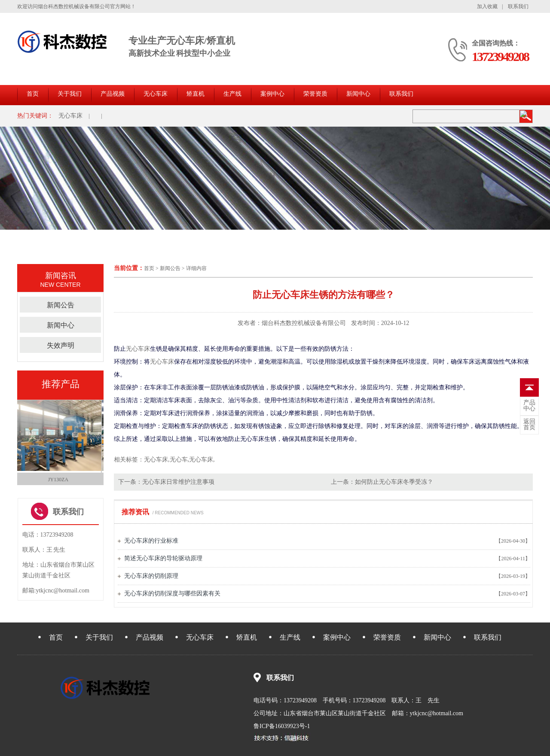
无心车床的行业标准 (151, 541)
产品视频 (113, 94)
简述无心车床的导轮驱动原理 (163, 558)
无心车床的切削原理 (151, 576)
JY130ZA (60, 480)
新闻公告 (170, 268)
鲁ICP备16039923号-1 (282, 726)
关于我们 (70, 94)
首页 (33, 94)
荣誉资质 (315, 94)
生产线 (232, 94)
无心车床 (156, 94)
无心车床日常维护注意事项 (178, 482)
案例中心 (272, 94)
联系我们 (518, 6)
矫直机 (196, 94)
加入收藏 (487, 6)
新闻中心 (358, 94)
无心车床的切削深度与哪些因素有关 (172, 594)
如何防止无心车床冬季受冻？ (394, 482)
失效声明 (61, 345)
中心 (529, 406)
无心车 (179, 460)
